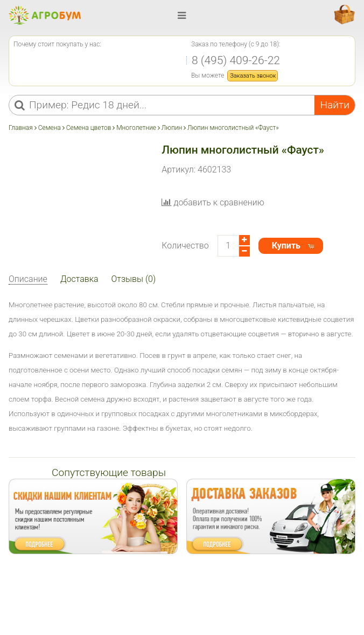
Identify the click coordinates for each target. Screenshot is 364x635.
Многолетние (136, 128)
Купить (286, 246)
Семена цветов (89, 128)
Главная (22, 128)
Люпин (172, 128)
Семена (50, 128)
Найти (335, 105)
